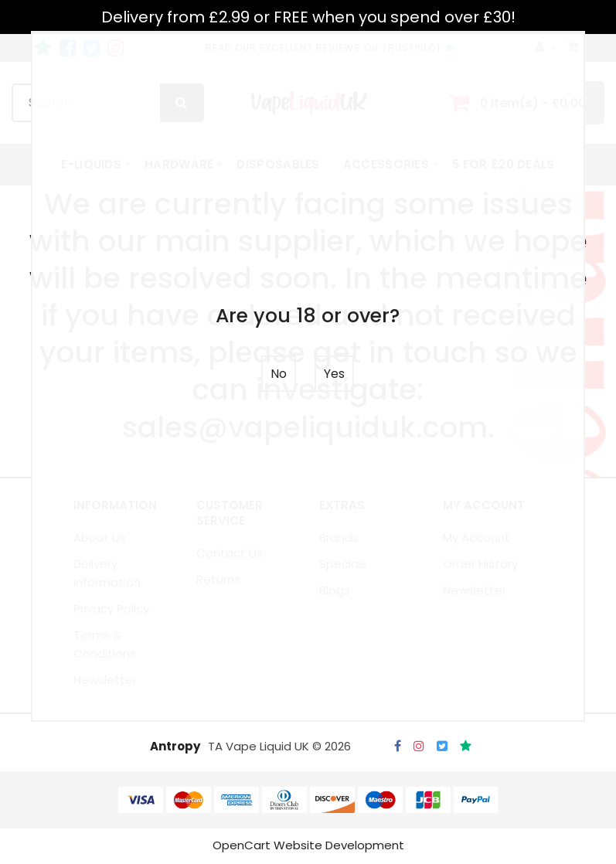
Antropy (175, 748)
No (279, 374)
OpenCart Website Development (308, 847)
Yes (334, 374)
